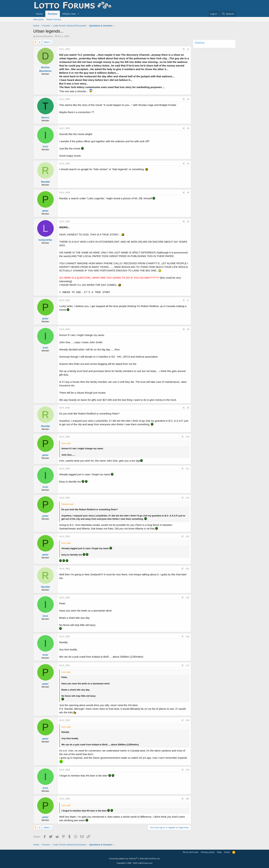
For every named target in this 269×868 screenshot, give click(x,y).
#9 (188, 408)
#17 (188, 665)
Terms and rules (190, 852)
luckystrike (45, 240)
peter (45, 211)
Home (39, 14)
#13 (188, 536)
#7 (188, 300)
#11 (188, 469)
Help (219, 852)
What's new (69, 14)
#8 (188, 329)
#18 (188, 720)
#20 (188, 799)
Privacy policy (208, 852)
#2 (188, 99)
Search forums (54, 19)
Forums (53, 14)
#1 (188, 49)
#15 (188, 598)
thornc (45, 117)
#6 (188, 222)
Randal (45, 182)
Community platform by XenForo (134, 859)
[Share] (184, 49)
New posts (39, 19)
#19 (188, 770)
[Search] (228, 14)
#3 (188, 128)
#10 (188, 437)
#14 (188, 569)
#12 (188, 498)
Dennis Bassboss (44, 36)
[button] (78, 14)
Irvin (45, 146)
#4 (188, 164)
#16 (188, 637)
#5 (188, 193)
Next (46, 42)
